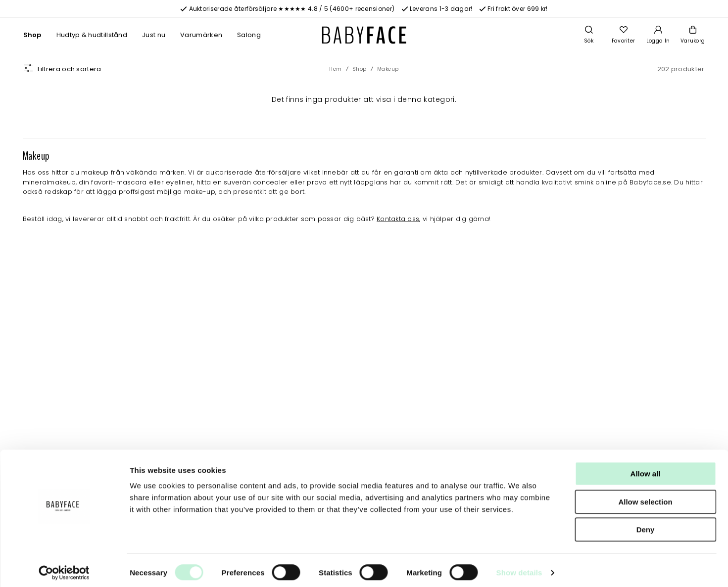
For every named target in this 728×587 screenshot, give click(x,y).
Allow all (646, 469)
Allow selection (645, 497)
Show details (519, 567)
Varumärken (201, 35)
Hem (336, 69)
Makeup (388, 69)
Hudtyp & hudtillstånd (92, 35)
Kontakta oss (398, 219)
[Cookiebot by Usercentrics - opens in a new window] (64, 568)
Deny (646, 524)
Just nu (154, 35)
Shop (32, 35)
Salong (249, 35)
